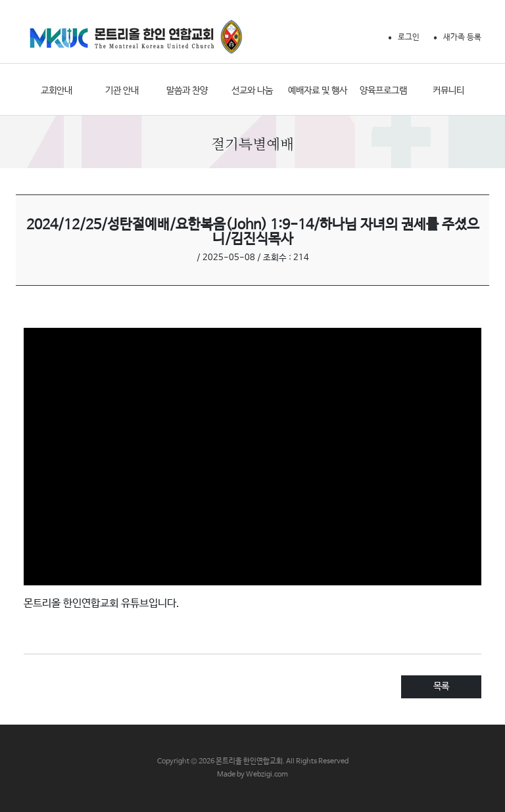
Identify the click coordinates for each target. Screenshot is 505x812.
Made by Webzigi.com (252, 775)
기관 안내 (122, 91)
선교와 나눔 (252, 91)
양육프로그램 (383, 91)
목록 (441, 687)
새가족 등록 (462, 37)
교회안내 (57, 91)
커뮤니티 (448, 91)
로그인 (409, 37)
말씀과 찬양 (187, 91)
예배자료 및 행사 (318, 91)
